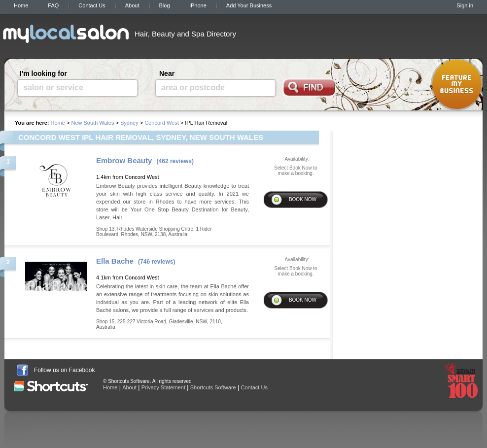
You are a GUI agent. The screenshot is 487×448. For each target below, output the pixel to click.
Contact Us (92, 5)
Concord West (162, 123)
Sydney (129, 123)
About (132, 5)
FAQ (53, 5)
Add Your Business (249, 5)
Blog (165, 5)
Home (21, 5)
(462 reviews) (175, 161)
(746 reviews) (157, 262)
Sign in (465, 5)
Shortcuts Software (213, 387)
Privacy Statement (163, 387)
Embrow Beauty (124, 160)
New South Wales (92, 123)
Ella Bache (115, 261)
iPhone (198, 5)
